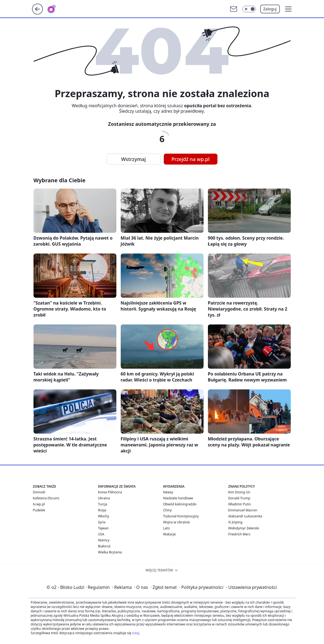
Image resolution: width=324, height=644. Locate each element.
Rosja (102, 510)
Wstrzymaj (134, 159)
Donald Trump (239, 498)
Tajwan (103, 528)
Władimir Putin (240, 504)
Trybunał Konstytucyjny (181, 516)
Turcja (103, 504)
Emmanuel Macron (243, 510)
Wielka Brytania (110, 552)
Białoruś (104, 546)
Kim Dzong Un (239, 492)
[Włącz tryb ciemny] (249, 9)
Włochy (104, 516)
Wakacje (169, 534)
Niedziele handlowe (178, 498)
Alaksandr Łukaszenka (245, 516)
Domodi (39, 492)
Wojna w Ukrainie (177, 522)
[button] (288, 9)
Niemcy (104, 540)
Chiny (168, 510)
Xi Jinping (235, 522)
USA (101, 534)
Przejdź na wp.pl (190, 159)
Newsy (168, 492)
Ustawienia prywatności (252, 587)
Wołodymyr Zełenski (244, 528)
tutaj (136, 633)
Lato (167, 528)
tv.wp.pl (39, 504)
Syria (102, 522)
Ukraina (104, 498)
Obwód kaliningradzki (180, 504)
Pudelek (39, 510)
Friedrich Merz (239, 534)
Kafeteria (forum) (46, 498)
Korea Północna (110, 492)
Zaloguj (270, 9)
